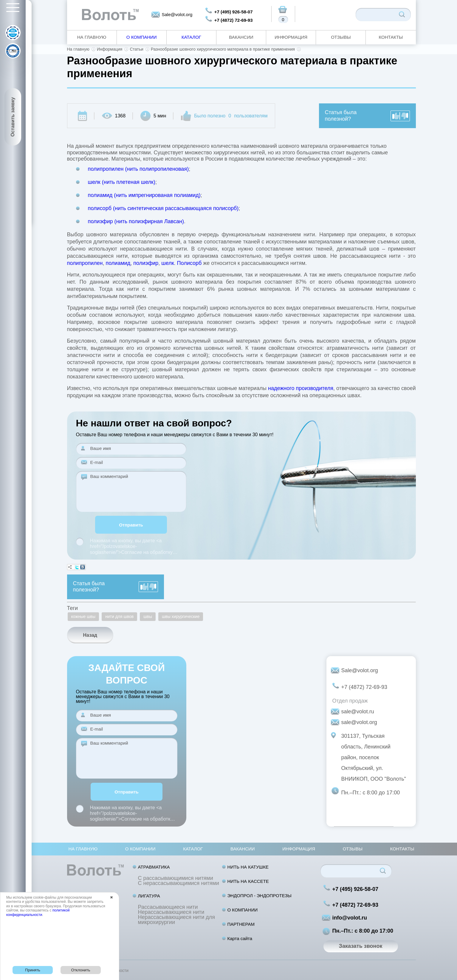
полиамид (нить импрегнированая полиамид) (144, 195)
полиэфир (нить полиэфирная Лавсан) (136, 221)
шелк (168, 263)
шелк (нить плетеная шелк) (122, 182)
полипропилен (85, 263)
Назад (90, 635)
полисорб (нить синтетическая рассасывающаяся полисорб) (163, 208)
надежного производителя (301, 388)
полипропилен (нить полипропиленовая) (138, 169)
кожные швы (83, 616)
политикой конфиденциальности (38, 912)
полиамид (118, 263)
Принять (33, 970)
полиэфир (146, 263)
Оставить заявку (13, 117)
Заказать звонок (361, 946)
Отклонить (81, 970)
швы (148, 616)
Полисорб (189, 263)
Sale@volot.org (177, 14)
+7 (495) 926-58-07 (234, 12)
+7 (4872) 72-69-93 (234, 20)
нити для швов (119, 616)
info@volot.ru (350, 918)
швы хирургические (181, 616)
